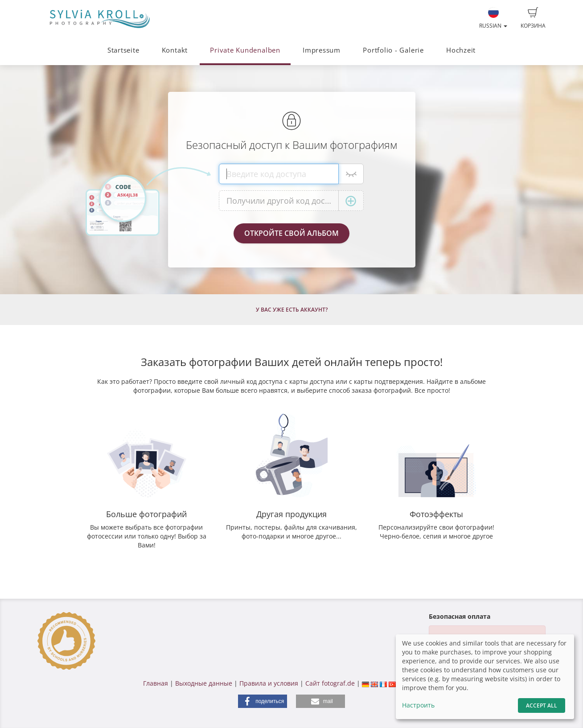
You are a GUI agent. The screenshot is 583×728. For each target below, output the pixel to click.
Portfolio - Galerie (393, 50)
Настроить (418, 705)
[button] (263, 701)
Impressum (322, 50)
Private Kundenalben (245, 50)
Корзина (533, 18)
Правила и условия (269, 683)
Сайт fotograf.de (330, 683)
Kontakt (175, 50)
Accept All (542, 705)
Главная (156, 683)
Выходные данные (204, 683)
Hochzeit (461, 50)
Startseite (123, 50)
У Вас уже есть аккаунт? (292, 310)
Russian (493, 18)
